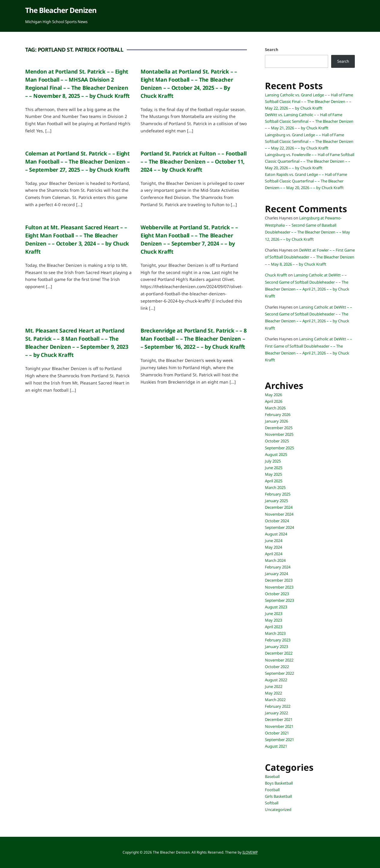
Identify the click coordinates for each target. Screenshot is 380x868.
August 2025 (276, 454)
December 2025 (279, 428)
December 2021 (279, 719)
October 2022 (277, 667)
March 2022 (275, 700)
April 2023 (274, 627)
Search (272, 50)
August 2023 (276, 607)
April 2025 (274, 481)
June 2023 (274, 613)
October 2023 (277, 594)
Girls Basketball (278, 796)
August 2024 (276, 534)
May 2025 (273, 474)
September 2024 (279, 527)
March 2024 (275, 560)
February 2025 (278, 494)
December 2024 (279, 507)
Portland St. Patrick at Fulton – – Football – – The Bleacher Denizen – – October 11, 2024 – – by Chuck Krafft (193, 161)
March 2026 (275, 408)
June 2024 (274, 541)
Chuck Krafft (276, 275)
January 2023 (276, 646)
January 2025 (276, 501)
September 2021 (279, 740)
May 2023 (273, 620)
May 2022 (273, 693)
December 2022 (279, 653)
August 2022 (276, 680)
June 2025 (274, 468)
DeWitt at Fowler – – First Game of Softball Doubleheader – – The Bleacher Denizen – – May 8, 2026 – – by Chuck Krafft (310, 257)
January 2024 (276, 574)
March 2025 (275, 487)
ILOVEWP (250, 852)
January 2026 (276, 421)
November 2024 (279, 514)
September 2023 (279, 600)
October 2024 (277, 521)
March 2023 (275, 633)
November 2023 (279, 587)
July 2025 (273, 461)
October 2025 (277, 441)
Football (272, 790)
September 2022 (279, 673)
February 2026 (278, 414)
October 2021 (277, 733)
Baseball (272, 776)
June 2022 (274, 686)
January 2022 (276, 713)
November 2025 (279, 434)
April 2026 (274, 401)
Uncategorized (278, 809)
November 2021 (279, 726)
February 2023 (278, 640)
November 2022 (279, 660)
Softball (272, 803)
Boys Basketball (279, 783)
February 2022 (278, 706)
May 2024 (273, 547)
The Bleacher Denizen (61, 10)
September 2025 (279, 448)
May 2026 (273, 395)
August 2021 (276, 746)
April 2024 (274, 554)
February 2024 (278, 567)
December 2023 (279, 580)
